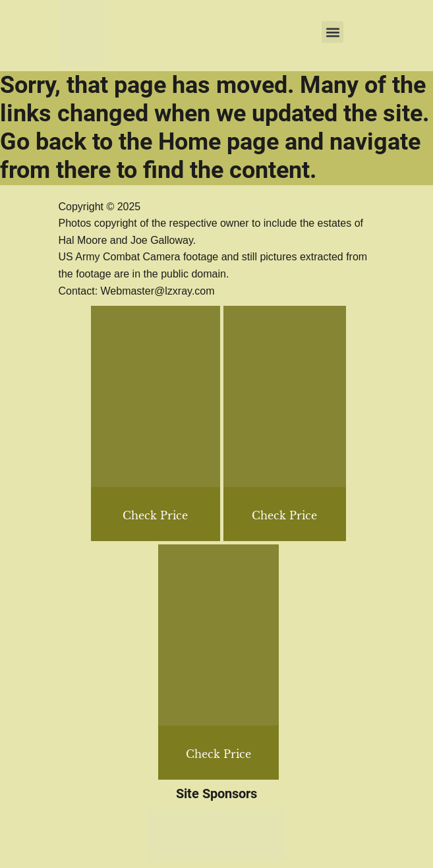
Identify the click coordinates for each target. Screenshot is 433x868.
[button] (332, 32)
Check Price (284, 515)
